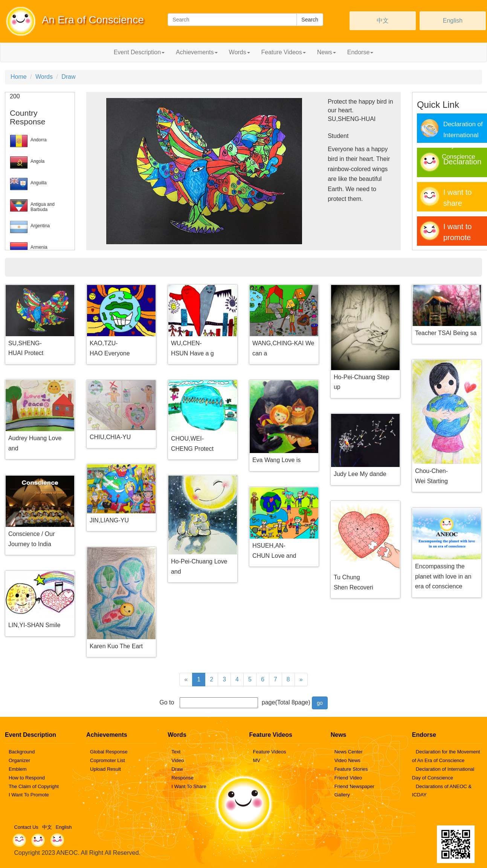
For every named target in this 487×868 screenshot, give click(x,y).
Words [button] (240, 52)
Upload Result (105, 769)
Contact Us (26, 827)
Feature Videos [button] (284, 52)
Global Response (109, 752)
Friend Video (348, 778)
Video (178, 760)
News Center (349, 752)
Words (44, 77)
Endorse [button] (360, 52)
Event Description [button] (139, 52)
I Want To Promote (29, 795)
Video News (347, 760)
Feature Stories (351, 769)
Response (182, 778)
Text (176, 752)
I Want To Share (189, 786)
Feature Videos (269, 752)
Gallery (342, 795)
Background (22, 752)
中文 (383, 21)
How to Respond (27, 778)
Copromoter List (107, 760)
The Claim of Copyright (34, 786)
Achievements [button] (197, 52)
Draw (68, 77)
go (320, 703)
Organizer (19, 760)
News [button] (327, 52)
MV (256, 760)
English (453, 21)
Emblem (18, 769)
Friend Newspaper (354, 786)
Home (19, 77)
